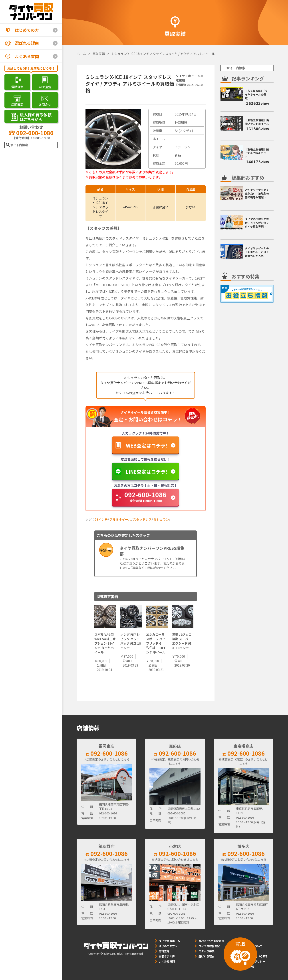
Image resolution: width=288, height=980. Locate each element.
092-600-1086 (31, 133)
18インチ (101, 519)
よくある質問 (27, 56)
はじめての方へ (168, 946)
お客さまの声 (167, 956)
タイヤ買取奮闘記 (209, 946)
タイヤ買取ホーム (169, 941)
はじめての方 (27, 30)
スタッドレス (142, 519)
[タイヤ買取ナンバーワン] (31, 12)
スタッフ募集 (207, 951)
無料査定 (164, 951)
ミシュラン (161, 519)
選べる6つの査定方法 (211, 941)
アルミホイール (120, 519)
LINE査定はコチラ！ (147, 471)
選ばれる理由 (27, 43)
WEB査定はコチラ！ (147, 445)
